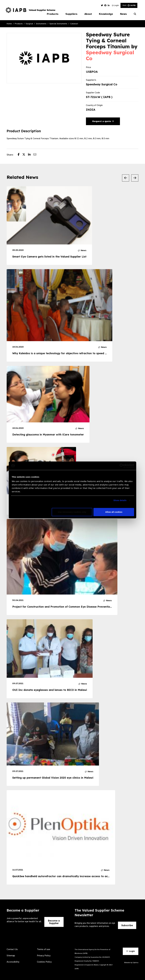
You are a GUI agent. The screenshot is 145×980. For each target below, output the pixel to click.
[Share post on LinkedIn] (31, 155)
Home (9, 24)
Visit (129, 5)
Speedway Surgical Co (110, 55)
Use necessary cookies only (72, 512)
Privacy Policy (44, 956)
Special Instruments (58, 24)
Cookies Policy (44, 962)
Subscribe (127, 925)
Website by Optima (131, 963)
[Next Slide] (135, 178)
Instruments (41, 24)
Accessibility (13, 962)
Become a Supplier (54, 922)
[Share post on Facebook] (20, 155)
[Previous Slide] (126, 178)
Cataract (74, 24)
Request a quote (103, 121)
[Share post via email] (36, 155)
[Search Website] (135, 14)
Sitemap (11, 956)
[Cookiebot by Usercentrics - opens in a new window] (122, 466)
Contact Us (12, 949)
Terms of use (44, 949)
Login (115, 5)
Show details (120, 500)
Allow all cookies (114, 512)
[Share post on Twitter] (25, 155)
